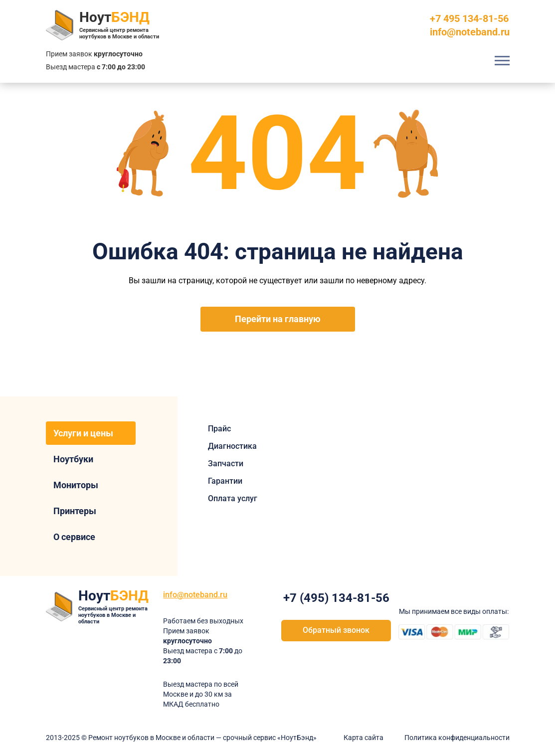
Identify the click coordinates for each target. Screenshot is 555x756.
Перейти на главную (278, 319)
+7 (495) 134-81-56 (336, 598)
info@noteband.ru (470, 32)
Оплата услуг (233, 498)
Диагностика (232, 446)
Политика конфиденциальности (457, 738)
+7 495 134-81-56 (469, 18)
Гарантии (225, 481)
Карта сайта (364, 738)
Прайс (219, 429)
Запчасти (226, 464)
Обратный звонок (336, 630)
